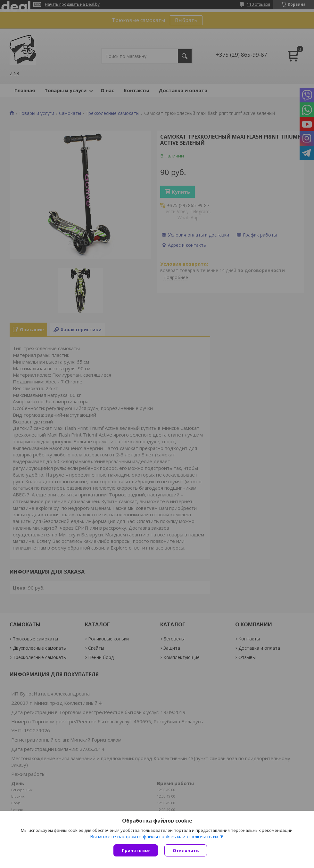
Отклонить (186, 850)
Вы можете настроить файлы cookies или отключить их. (155, 836)
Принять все (136, 850)
